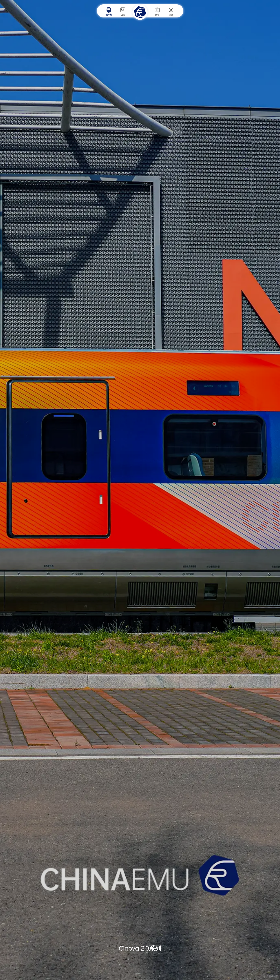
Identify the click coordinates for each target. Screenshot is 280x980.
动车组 (109, 11)
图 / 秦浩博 (270, 977)
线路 (123, 11)
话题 (171, 11)
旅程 (157, 11)
